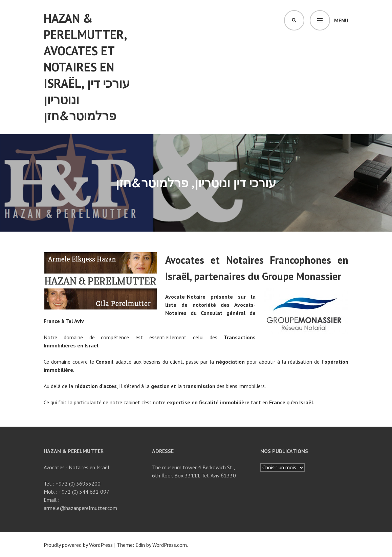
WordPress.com (170, 545)
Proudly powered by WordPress (78, 545)
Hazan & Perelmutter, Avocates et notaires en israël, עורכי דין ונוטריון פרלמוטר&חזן (87, 67)
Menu (341, 20)
